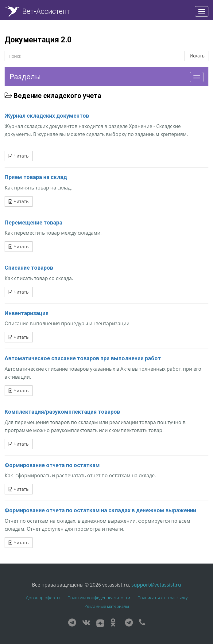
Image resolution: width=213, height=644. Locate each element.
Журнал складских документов (47, 116)
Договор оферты (43, 598)
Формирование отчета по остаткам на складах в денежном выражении (100, 510)
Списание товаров (29, 268)
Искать (197, 56)
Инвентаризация (27, 313)
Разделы (25, 77)
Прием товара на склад (36, 177)
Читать (19, 156)
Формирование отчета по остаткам (52, 465)
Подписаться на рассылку (163, 598)
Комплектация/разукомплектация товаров (62, 412)
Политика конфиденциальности (99, 598)
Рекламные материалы (107, 606)
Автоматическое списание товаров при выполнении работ (83, 358)
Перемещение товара (33, 222)
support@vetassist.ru (156, 585)
